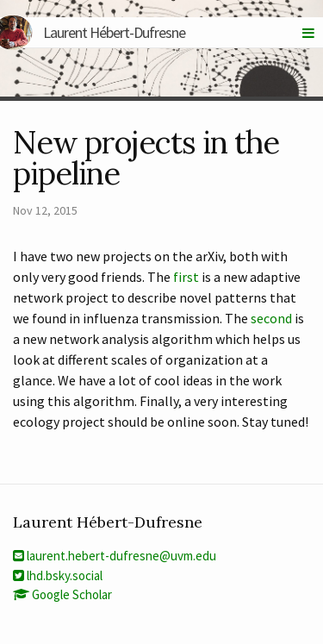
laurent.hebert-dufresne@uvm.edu (115, 556)
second (271, 318)
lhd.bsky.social (58, 575)
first (186, 277)
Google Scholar (62, 594)
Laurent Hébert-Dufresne (99, 32)
